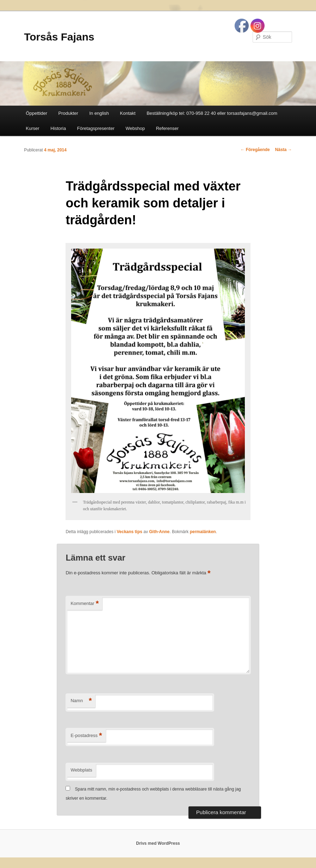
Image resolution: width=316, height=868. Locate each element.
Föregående (255, 150)
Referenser (167, 128)
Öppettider (36, 113)
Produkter (68, 113)
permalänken (203, 532)
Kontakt (128, 113)
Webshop (135, 128)
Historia (58, 128)
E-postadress (86, 736)
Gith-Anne (159, 532)
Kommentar (85, 604)
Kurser (32, 128)
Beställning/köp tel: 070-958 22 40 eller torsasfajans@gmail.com (212, 113)
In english (99, 113)
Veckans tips (129, 532)
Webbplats (81, 770)
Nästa (284, 150)
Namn (81, 701)
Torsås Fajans (59, 37)
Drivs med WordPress (158, 843)
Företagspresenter (96, 128)
